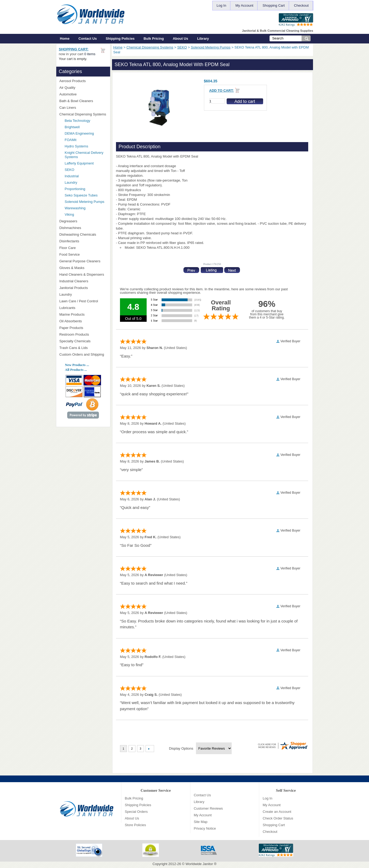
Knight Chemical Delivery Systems (86, 155)
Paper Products (83, 328)
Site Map (201, 822)
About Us (181, 39)
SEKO (182, 47)
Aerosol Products (83, 81)
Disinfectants (83, 241)
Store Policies (135, 825)
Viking (86, 214)
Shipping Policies (120, 39)
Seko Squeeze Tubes (81, 195)
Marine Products (72, 314)
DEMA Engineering (86, 133)
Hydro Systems (86, 146)
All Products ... (76, 370)
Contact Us (88, 39)
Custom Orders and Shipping (83, 355)
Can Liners (83, 108)
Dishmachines (83, 228)
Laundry (71, 182)
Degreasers (68, 221)
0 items (90, 54)
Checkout (301, 5)
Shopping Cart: (74, 49)
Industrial (72, 176)
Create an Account (277, 812)
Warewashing (75, 208)
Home (65, 39)
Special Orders (136, 812)
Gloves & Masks (83, 268)
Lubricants (67, 308)
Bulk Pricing (154, 39)
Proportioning (75, 189)
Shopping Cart (274, 5)
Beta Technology (84, 121)
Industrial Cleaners (74, 281)
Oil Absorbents (83, 321)
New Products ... (77, 365)
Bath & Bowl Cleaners (76, 101)
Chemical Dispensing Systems (150, 47)
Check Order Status (278, 818)
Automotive (68, 94)
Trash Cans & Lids (83, 348)
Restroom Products (83, 334)
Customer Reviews (208, 808)
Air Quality (83, 88)
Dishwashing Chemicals (83, 234)
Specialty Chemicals (83, 341)
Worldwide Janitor (199, 864)
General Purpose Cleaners (80, 261)
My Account (244, 5)
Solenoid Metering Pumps (211, 47)
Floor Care (83, 248)
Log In (221, 5)
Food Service (70, 254)
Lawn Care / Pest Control (83, 301)
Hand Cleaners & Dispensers (83, 275)
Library (203, 39)
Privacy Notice (205, 828)
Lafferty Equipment (86, 163)
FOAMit (86, 140)
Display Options (181, 748)
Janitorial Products (83, 288)
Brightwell (86, 127)
